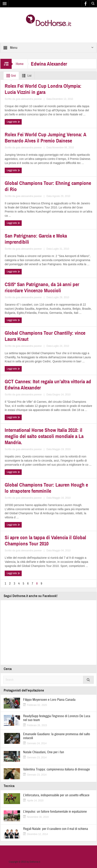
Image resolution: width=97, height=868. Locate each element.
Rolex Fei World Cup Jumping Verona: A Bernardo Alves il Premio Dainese (45, 138)
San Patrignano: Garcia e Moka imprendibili (36, 239)
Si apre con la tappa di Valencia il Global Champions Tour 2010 (45, 541)
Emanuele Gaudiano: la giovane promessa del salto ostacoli (57, 736)
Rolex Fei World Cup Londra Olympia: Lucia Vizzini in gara (43, 89)
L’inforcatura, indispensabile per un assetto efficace (56, 795)
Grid (10, 76)
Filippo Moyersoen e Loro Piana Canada (49, 700)
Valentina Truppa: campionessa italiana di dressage (56, 769)
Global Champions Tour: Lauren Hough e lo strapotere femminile (46, 488)
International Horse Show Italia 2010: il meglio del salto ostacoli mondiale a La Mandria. (44, 436)
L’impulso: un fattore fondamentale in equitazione (55, 812)
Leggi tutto (13, 122)
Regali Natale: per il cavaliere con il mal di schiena (56, 829)
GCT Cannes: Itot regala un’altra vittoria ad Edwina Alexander (48, 385)
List (26, 76)
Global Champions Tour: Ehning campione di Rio (48, 186)
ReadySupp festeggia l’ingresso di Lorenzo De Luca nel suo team (57, 718)
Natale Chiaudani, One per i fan (44, 752)
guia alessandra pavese (29, 99)
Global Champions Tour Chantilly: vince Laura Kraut (45, 336)
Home (20, 64)
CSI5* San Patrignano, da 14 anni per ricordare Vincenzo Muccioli (42, 288)
